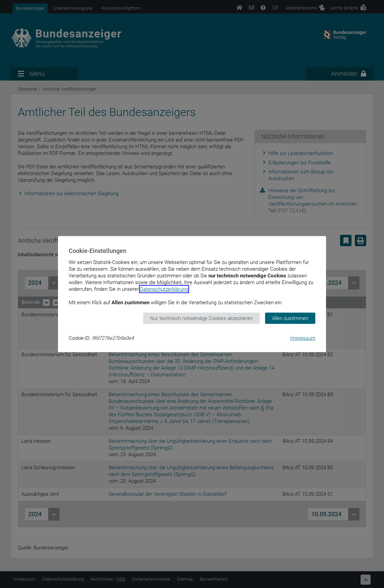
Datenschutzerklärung (164, 289)
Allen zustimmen (290, 318)
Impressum (303, 338)
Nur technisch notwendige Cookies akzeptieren (201, 318)
